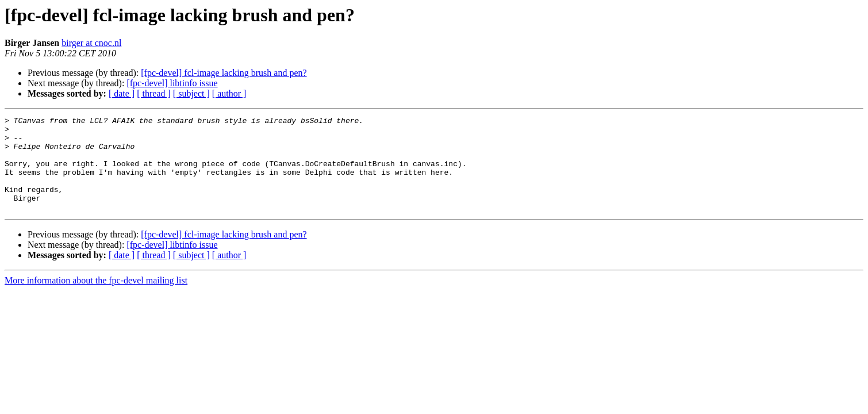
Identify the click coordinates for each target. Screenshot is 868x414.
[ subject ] (191, 93)
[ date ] (122, 93)
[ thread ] (154, 93)
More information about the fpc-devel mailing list (96, 299)
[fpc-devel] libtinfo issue (172, 83)
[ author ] (229, 93)
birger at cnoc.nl (91, 43)
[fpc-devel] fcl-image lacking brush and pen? (224, 73)
